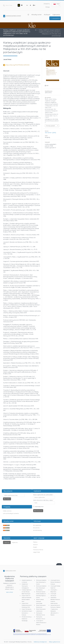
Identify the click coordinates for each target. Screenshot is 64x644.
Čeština (35, 542)
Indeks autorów (7, 511)
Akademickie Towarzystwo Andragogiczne (25, 586)
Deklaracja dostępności (40, 642)
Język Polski (36, 552)
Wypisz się (15, 542)
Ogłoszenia (56, 14)
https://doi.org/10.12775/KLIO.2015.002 (17, 65)
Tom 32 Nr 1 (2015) (50, 133)
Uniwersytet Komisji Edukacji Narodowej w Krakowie (56, 582)
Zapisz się (7, 542)
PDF (47, 86)
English (35, 547)
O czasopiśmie (55, 18)
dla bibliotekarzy (37, 530)
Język (57, 4)
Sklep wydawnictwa (54, 642)
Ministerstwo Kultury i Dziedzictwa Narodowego (27, 619)
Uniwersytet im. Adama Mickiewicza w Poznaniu (41, 623)
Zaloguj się (39, 511)
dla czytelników (37, 525)
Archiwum (47, 14)
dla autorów (36, 528)
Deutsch (35, 545)
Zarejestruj (47, 4)
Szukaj (8, 499)
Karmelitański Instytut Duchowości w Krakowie (27, 613)
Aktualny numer (36, 14)
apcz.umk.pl (10, 592)
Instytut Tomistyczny (26, 609)
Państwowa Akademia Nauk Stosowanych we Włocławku (41, 588)
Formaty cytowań (50, 126)
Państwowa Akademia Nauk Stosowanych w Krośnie (41, 582)
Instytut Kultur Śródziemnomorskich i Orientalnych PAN (27, 605)
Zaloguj (48, 7)
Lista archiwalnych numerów (11, 513)
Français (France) (38, 550)
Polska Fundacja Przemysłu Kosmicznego (40, 601)
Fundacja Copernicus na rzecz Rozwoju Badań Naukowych (26, 592)
